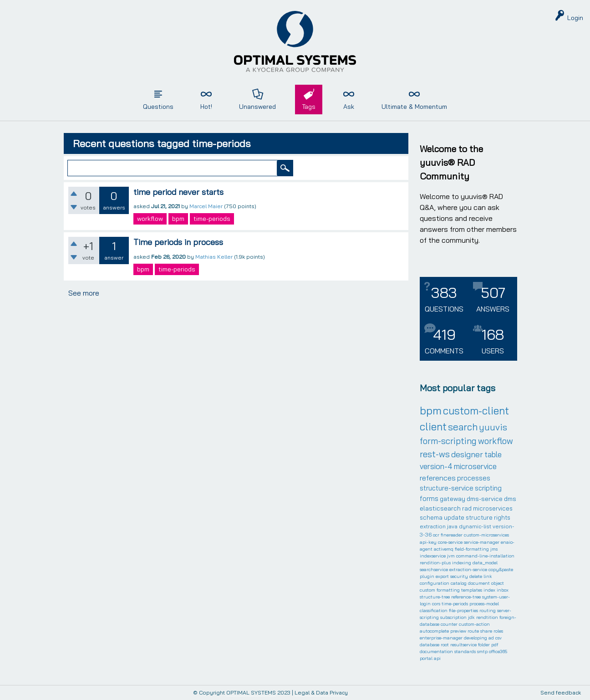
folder (484, 645)
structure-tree (435, 597)
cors (436, 604)
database (430, 645)
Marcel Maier (206, 206)
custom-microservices (486, 535)
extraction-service (468, 570)
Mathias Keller (214, 257)
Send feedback (561, 693)
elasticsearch (440, 508)
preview (458, 631)
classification (434, 611)
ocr (436, 535)
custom (427, 590)
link (488, 576)
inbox (503, 590)
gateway (453, 499)
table (493, 454)
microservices (493, 508)
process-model (484, 604)
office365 (498, 651)
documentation (436, 651)
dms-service (485, 499)
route (473, 631)
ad (491, 638)
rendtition (487, 617)
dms (510, 499)
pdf (495, 645)
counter (449, 624)
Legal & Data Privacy (321, 692)
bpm (178, 219)
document (479, 583)
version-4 (436, 466)
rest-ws (435, 454)
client (433, 427)
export (442, 576)
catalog (459, 583)
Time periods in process (178, 242)
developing (476, 638)
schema (431, 517)
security (459, 576)
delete (476, 576)
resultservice (463, 645)
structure (479, 517)
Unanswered (257, 107)
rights (502, 517)
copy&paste (501, 570)
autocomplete (434, 631)
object (498, 583)
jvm (451, 556)
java (452, 526)
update (454, 517)
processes (474, 478)
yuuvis (493, 427)
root (445, 645)
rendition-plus (435, 563)
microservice (475, 466)
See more (84, 293)
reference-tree (466, 597)
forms (429, 498)
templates (472, 590)
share (486, 631)
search (463, 427)
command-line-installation (485, 556)
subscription (453, 617)
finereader (452, 535)
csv (498, 638)
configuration (435, 583)
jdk (471, 617)
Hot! (206, 107)
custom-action (474, 624)
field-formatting (472, 549)
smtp (482, 651)
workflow (150, 219)
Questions (158, 107)
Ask (349, 107)
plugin (427, 576)
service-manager (482, 542)
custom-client (476, 411)
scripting (488, 488)
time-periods (212, 219)
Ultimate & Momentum (414, 107)
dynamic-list (475, 526)
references (438, 478)
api (437, 658)
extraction (433, 526)
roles (498, 631)
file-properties (463, 611)
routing (488, 611)
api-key (428, 542)
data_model (485, 563)
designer (467, 454)
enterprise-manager (441, 638)
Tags (309, 107)
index (489, 590)
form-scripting (448, 441)
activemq (444, 549)
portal (426, 658)
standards (465, 651)
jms (494, 549)
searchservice (434, 570)
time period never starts (178, 192)
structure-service (447, 488)
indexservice (433, 556)
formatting (448, 590)
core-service (450, 542)
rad (467, 508)
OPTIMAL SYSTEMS (251, 692)
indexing (462, 563)
